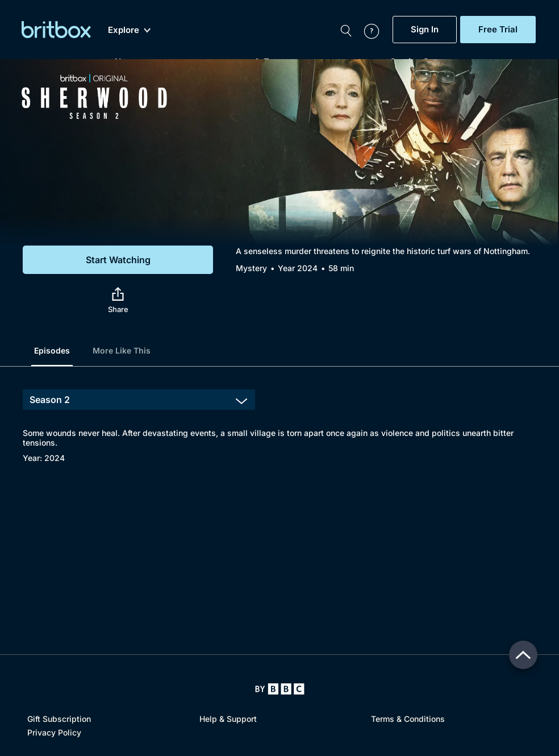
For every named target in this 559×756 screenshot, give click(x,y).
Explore (129, 30)
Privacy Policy (54, 732)
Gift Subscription (59, 719)
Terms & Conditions (408, 719)
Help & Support (228, 719)
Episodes (52, 350)
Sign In (425, 30)
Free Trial (498, 30)
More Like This (122, 350)
